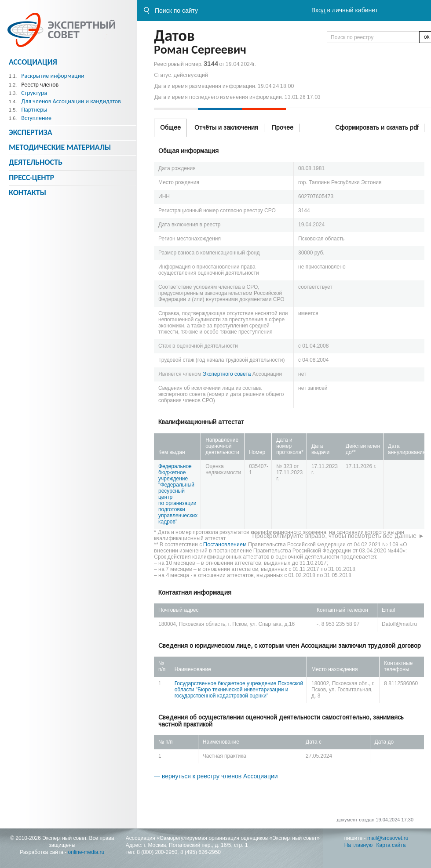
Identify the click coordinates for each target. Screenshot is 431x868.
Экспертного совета (227, 374)
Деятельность (36, 162)
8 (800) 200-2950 (157, 852)
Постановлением (225, 545)
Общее (170, 127)
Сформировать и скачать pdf (377, 127)
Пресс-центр (31, 178)
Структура (34, 93)
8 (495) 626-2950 (201, 852)
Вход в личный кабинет (345, 10)
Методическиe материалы (60, 147)
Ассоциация (33, 62)
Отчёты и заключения (226, 127)
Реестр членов (40, 85)
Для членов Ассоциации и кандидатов (71, 101)
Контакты (27, 192)
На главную (358, 845)
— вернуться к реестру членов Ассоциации (216, 776)
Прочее (283, 127)
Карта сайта (391, 845)
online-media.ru (86, 852)
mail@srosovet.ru (388, 838)
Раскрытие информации (53, 76)
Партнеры (34, 110)
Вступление (36, 118)
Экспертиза (31, 132)
